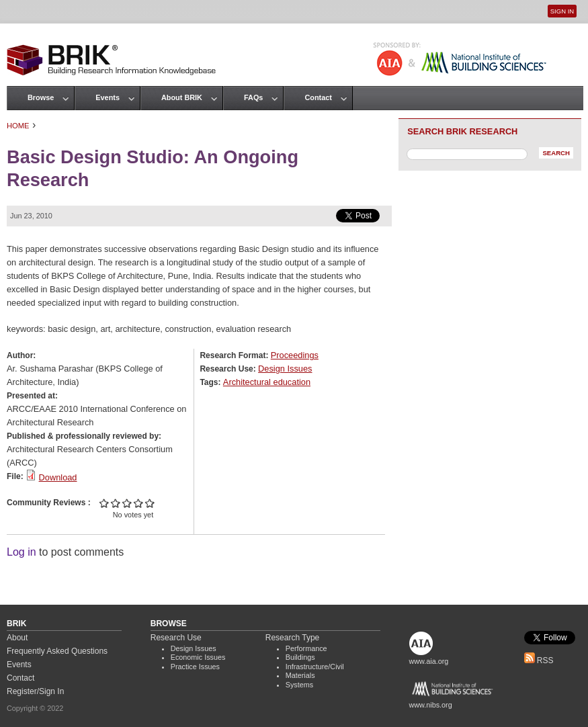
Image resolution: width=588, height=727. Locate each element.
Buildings (300, 657)
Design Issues (285, 369)
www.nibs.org (431, 705)
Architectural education (267, 382)
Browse (41, 97)
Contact (318, 97)
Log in (22, 552)
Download (58, 477)
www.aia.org (429, 661)
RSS (539, 660)
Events (108, 97)
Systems (299, 685)
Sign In (562, 11)
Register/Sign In (35, 691)
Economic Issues (198, 657)
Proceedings (295, 355)
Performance (306, 648)
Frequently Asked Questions (57, 651)
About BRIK (182, 97)
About (17, 638)
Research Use (176, 638)
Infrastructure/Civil (315, 667)
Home (18, 126)
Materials (300, 675)
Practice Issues (195, 667)
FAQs (253, 97)
